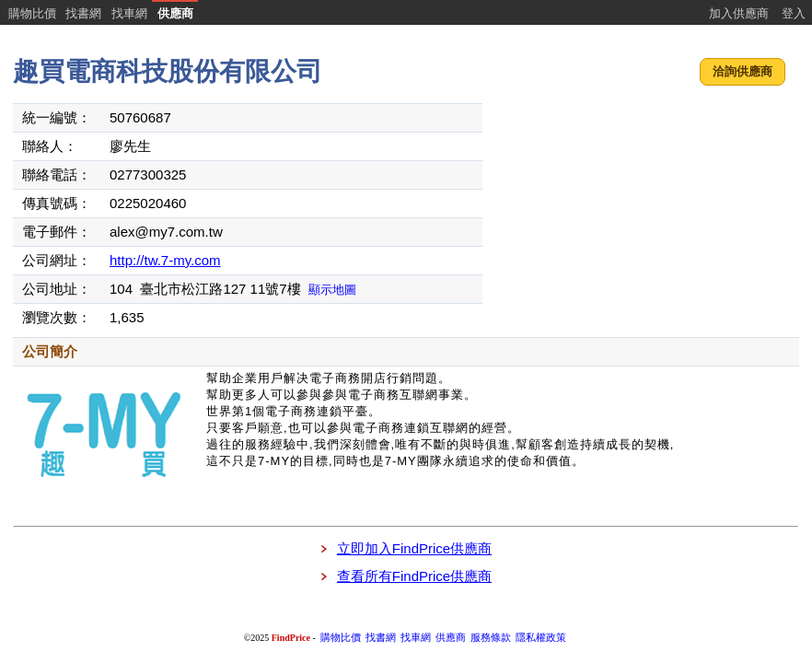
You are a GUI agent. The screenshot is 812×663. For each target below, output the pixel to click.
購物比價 (32, 13)
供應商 (175, 13)
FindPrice (291, 638)
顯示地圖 (332, 290)
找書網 (83, 13)
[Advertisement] (643, 216)
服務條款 (491, 638)
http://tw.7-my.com (165, 260)
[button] (742, 72)
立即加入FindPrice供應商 (414, 548)
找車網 (129, 13)
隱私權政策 (541, 638)
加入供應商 (739, 13)
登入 (794, 13)
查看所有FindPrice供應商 (414, 576)
